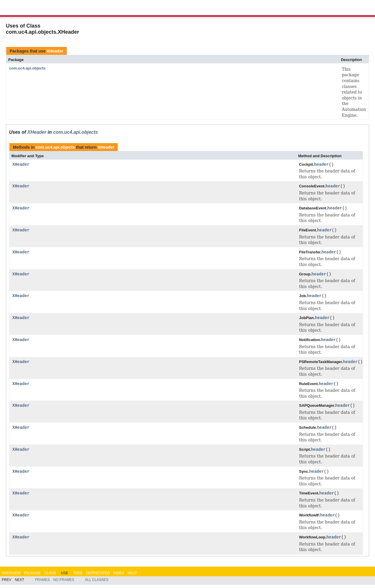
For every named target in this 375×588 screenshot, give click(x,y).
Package (32, 576)
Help (132, 576)
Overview (11, 576)
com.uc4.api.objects (27, 68)
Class (50, 576)
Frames (42, 583)
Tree (78, 576)
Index (119, 576)
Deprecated (98, 576)
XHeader (55, 51)
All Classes (97, 583)
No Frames (64, 583)
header (321, 165)
